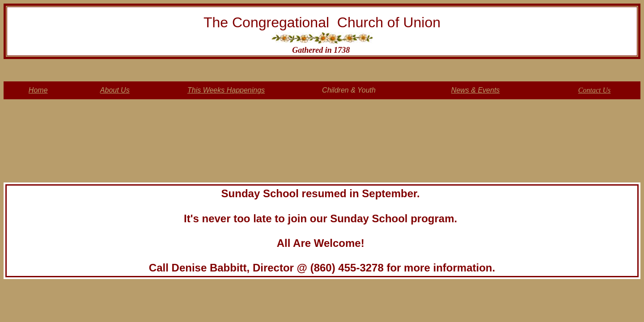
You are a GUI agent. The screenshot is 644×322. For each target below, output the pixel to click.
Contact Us (594, 90)
